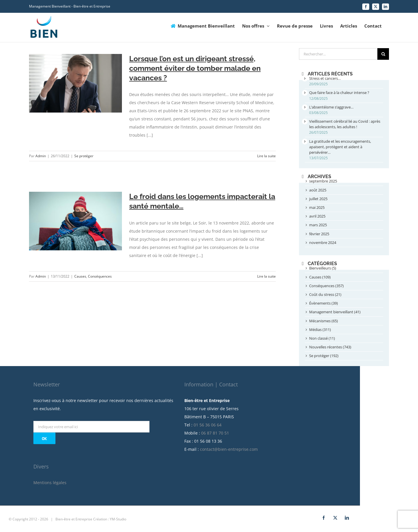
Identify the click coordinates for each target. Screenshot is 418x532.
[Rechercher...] (338, 54)
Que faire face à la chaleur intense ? (339, 93)
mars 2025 (318, 225)
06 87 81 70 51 (244, 430)
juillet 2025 (318, 199)
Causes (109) (320, 277)
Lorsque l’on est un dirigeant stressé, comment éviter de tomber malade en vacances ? (195, 68)
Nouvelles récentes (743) (330, 347)
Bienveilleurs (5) (323, 268)
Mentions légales (79, 480)
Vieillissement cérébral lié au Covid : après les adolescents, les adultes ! (345, 124)
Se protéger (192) (324, 356)
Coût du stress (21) (325, 294)
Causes (80, 276)
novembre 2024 (323, 243)
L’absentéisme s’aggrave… (331, 107)
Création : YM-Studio (139, 516)
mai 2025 (317, 207)
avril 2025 (317, 216)
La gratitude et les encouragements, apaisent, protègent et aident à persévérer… (340, 147)
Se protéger (84, 156)
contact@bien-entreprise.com (258, 447)
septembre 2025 (323, 181)
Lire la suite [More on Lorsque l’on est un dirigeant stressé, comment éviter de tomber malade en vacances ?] (266, 156)
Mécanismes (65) (324, 321)
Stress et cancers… (325, 78)
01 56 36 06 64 (237, 422)
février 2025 (319, 234)
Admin (41, 156)
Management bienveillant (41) (335, 312)
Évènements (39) (324, 303)
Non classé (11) (322, 338)
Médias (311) (320, 330)
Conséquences (100, 276)
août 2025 (318, 190)
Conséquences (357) (326, 286)
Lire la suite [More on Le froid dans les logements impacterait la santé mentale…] (266, 276)
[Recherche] (383, 54)
